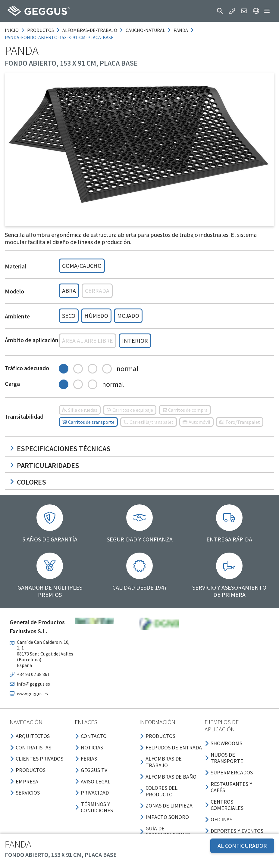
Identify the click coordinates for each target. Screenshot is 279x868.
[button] (220, 11)
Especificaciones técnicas (60, 449)
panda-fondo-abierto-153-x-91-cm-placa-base (59, 37)
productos (41, 30)
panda (181, 30)
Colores (28, 482)
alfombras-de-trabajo (90, 30)
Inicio (12, 30)
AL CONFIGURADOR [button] (242, 846)
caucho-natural (145, 30)
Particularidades (44, 465)
